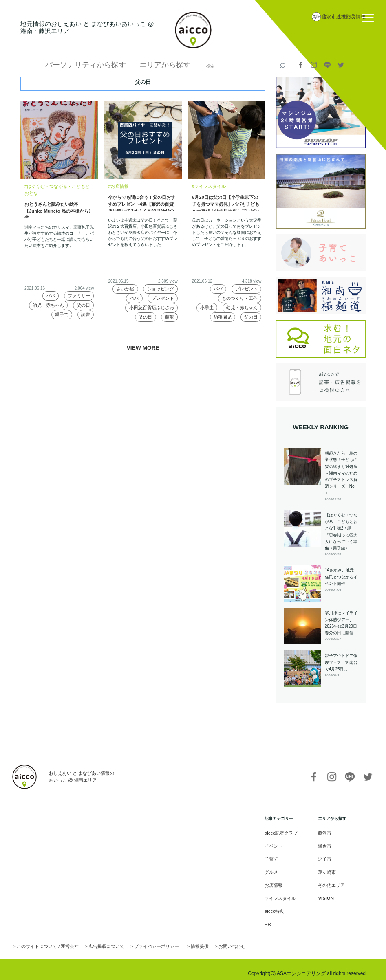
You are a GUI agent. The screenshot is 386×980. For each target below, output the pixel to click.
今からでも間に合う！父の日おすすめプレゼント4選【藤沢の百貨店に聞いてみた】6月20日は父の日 (143, 202)
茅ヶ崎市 (326, 869)
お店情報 (276, 882)
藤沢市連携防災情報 (344, 17)
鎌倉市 (324, 845)
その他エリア (330, 882)
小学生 (208, 308)
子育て (274, 857)
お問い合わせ (214, 939)
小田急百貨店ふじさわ (153, 308)
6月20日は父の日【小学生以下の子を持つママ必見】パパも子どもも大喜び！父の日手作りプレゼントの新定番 (227, 202)
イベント (276, 845)
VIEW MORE (143, 348)
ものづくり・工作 (240, 298)
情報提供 (184, 939)
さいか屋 (126, 288)
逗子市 (324, 857)
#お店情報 (117, 186)
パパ (51, 294)
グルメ (274, 869)
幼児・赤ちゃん (49, 304)
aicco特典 (277, 906)
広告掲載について (98, 939)
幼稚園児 (222, 318)
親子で (61, 314)
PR (271, 918)
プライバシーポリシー (144, 939)
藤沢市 (324, 833)
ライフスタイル (282, 894)
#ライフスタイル (207, 186)
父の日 (83, 304)
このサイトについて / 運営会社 (44, 939)
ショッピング (161, 288)
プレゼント (163, 298)
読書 (85, 314)
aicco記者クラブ (283, 833)
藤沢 (169, 318)
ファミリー (79, 294)
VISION (325, 894)
